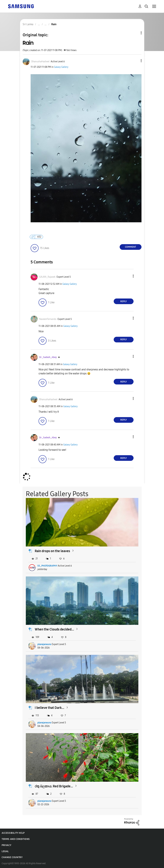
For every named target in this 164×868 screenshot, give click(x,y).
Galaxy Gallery (61, 67)
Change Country (12, 857)
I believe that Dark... (49, 708)
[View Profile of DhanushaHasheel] (40, 62)
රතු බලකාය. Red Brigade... (54, 786)
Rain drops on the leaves (52, 551)
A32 (39, 237)
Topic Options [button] (136, 33)
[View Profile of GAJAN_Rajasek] (47, 277)
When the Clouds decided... (54, 629)
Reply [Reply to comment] (124, 301)
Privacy (6, 845)
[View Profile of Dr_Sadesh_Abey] (48, 357)
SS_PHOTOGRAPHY (47, 566)
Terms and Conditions (16, 839)
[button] (136, 61)
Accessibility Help (13, 833)
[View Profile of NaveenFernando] (48, 319)
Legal (5, 851)
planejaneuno (44, 644)
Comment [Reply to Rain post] (130, 247)
